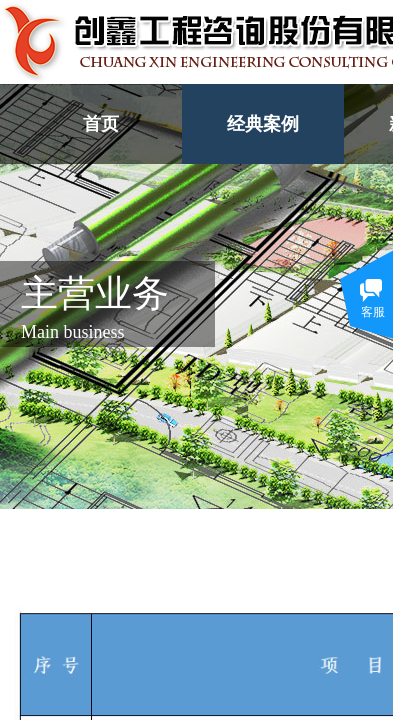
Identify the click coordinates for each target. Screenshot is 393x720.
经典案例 (263, 124)
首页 (101, 124)
